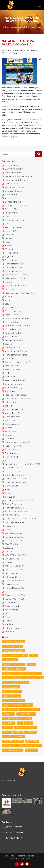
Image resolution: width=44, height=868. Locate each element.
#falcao (7, 728)
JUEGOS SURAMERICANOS (18, 479)
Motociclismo (11, 253)
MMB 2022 (32, 741)
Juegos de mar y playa (15, 395)
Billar (7, 216)
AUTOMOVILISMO (12, 646)
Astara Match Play (13, 388)
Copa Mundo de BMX (15, 595)
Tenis (7, 493)
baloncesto (10, 402)
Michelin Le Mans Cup (16, 206)
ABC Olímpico (11, 610)
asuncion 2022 (12, 431)
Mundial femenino (14, 264)
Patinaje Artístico (13, 533)
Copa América (11, 584)
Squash (8, 344)
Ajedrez (8, 198)
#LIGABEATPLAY (26, 714)
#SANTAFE (9, 723)
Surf (7, 224)
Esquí (7, 304)
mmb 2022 (10, 420)
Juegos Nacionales (14, 340)
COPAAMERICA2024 (13, 737)
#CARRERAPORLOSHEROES (17, 705)
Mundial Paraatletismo (16, 355)
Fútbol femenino (13, 446)
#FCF (31, 664)
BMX (7, 490)
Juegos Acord (11, 366)
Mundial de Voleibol (14, 475)
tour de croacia (12, 424)
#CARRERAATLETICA (14, 701)
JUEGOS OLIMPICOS (15, 599)
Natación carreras (13, 173)
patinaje (9, 552)
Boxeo (8, 246)
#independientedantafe (16, 683)
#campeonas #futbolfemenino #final (22, 673)
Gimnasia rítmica (13, 329)
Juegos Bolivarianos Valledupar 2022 (22, 464)
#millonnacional (12, 692)
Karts (7, 300)
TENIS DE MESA (12, 471)
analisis (8, 406)
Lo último (6, 27)
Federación (10, 377)
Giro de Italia (11, 603)
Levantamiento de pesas (17, 318)
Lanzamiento (11, 165)
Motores (9, 282)
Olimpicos (10, 632)
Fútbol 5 (9, 249)
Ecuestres (9, 297)
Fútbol (8, 617)
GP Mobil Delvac (13, 202)
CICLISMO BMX (12, 468)
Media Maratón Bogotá (16, 351)
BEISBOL (9, 548)
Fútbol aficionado (13, 271)
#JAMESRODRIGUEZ (14, 669)
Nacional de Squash (14, 537)
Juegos (8, 238)
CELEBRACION (12, 515)
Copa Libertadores (14, 606)
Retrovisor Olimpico (14, 577)
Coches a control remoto (17, 275)
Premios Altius (12, 322)
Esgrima (9, 257)
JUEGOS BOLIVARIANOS (16, 482)
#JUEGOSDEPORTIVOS (15, 656)
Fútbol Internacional (15, 220)
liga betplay (10, 391)
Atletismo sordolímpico (16, 180)
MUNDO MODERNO (13, 642)
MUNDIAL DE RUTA (14, 541)
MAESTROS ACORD (14, 169)
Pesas (7, 530)
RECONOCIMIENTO (14, 559)
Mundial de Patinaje (15, 522)
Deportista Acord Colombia (18, 326)
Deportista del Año (14, 333)
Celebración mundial (15, 278)
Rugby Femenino (13, 504)
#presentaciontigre (26, 728)
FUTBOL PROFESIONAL (16, 511)
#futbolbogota (11, 687)
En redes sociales (13, 311)
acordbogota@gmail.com (16, 832)
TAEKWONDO (11, 486)
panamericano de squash (17, 442)
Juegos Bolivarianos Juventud (19, 293)
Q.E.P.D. (8, 373)
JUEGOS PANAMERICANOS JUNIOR (22, 519)
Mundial (9, 235)
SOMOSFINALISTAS (13, 741)
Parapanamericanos (15, 380)
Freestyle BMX (11, 209)
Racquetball (11, 526)
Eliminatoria (11, 260)
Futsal (8, 242)
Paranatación (11, 315)
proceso (9, 428)
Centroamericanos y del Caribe (20, 362)
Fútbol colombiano (14, 581)
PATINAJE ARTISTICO (14, 566)
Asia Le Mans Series (14, 187)
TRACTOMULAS (12, 544)
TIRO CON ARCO (12, 573)
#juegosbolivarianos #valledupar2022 (22, 746)
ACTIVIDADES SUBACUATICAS (19, 501)
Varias (8, 460)
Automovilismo (12, 628)
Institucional (11, 497)
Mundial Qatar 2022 (14, 588)
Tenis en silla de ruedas (16, 286)
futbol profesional (13, 750)
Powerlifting (11, 213)
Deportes (9, 289)
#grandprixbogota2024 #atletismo (21, 710)
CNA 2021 (9, 562)
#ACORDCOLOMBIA (13, 651)
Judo (7, 613)
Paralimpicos (11, 453)
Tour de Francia (12, 457)
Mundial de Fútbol (14, 410)
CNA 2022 (9, 439)
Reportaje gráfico (13, 227)
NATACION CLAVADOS (15, 555)
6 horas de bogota (13, 384)
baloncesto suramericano (17, 399)
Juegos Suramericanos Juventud (21, 176)
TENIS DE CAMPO (13, 570)
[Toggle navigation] (39, 5)
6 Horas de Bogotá (14, 191)
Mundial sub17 (12, 413)
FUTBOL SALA (11, 450)
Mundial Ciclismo (13, 267)
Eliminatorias (11, 337)
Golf (7, 592)
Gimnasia (9, 308)
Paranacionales (12, 369)
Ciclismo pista (11, 184)
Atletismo (9, 624)
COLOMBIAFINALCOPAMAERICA (19, 732)
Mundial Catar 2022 (14, 508)
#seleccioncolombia (14, 664)
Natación (9, 359)
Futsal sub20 (11, 231)
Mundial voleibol (13, 417)
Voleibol (9, 435)
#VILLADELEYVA (12, 696)
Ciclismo (9, 621)
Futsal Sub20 (10, 660)
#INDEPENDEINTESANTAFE (17, 719)
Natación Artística (13, 195)
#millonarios (25, 723)
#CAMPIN (8, 714)
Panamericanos (12, 348)
